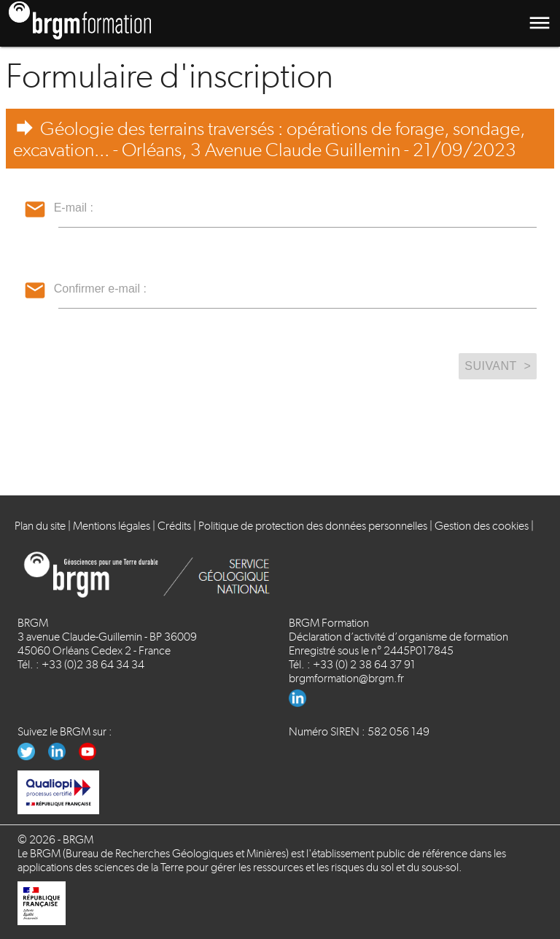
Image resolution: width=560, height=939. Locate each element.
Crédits (174, 526)
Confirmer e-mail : (100, 289)
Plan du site (40, 526)
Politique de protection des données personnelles (313, 526)
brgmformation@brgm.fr (346, 678)
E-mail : (74, 208)
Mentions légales (112, 526)
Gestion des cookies (482, 526)
